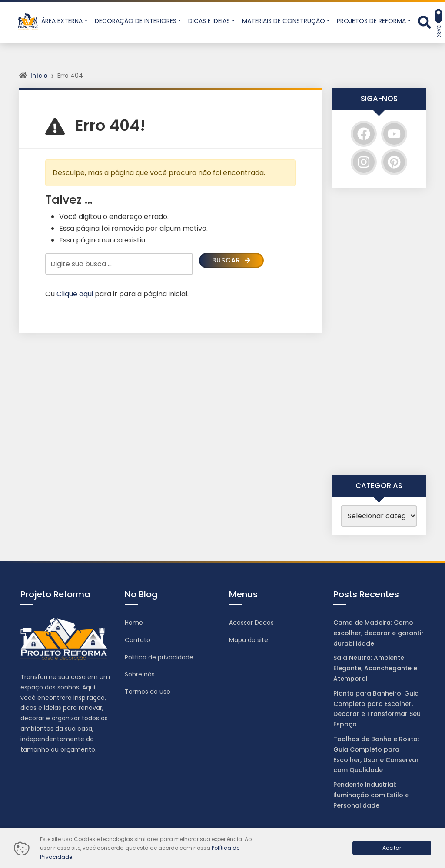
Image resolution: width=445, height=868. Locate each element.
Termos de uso (148, 692)
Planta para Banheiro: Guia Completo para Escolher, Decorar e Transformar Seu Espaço (377, 709)
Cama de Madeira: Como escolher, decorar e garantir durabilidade (379, 633)
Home (134, 623)
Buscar (233, 261)
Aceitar (392, 848)
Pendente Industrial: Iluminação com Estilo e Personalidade (371, 795)
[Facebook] (364, 134)
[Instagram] (364, 162)
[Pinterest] (394, 162)
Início (39, 76)
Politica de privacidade (159, 657)
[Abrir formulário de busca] (425, 22)
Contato (138, 640)
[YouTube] (394, 134)
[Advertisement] (379, 331)
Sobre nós (140, 674)
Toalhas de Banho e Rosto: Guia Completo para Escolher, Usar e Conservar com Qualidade (376, 754)
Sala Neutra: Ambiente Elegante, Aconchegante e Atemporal (375, 668)
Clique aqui (75, 294)
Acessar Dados (251, 623)
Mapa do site (249, 640)
